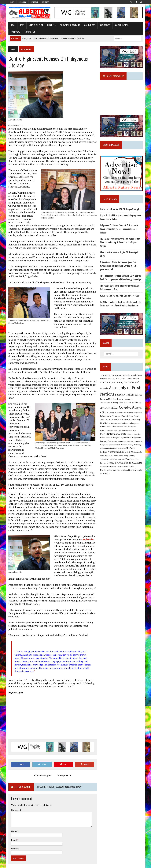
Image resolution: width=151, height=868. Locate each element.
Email (13, 837)
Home (12, 25)
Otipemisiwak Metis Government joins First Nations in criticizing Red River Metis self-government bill (119, 267)
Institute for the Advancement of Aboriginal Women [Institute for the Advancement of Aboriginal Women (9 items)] (119, 428)
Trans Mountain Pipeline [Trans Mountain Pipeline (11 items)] (121, 462)
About (12, 2)
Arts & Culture (35, 25)
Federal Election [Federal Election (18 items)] (122, 421)
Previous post (43, 772)
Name (13, 828)
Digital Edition (121, 25)
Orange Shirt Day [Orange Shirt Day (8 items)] (122, 458)
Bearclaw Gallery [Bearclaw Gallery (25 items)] (125, 396)
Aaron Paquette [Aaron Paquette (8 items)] (106, 377)
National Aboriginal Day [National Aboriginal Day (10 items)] (109, 440)
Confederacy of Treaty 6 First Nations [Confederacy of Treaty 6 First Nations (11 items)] (115, 404)
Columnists (89, 25)
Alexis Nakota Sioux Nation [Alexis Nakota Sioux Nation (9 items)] (118, 380)
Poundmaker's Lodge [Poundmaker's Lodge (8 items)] (135, 458)
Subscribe (22, 2)
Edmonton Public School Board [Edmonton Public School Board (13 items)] (126, 418)
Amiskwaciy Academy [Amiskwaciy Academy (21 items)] (112, 384)
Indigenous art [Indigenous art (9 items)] (116, 425)
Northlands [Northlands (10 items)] (130, 454)
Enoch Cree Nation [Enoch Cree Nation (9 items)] (107, 421)
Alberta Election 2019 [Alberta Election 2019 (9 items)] (119, 377)
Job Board (137, 25)
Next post (64, 772)
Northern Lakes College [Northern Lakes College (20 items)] (113, 454)
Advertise (34, 2)
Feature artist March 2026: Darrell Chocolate (120, 297)
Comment (15, 807)
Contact (46, 2)
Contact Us (15, 32)
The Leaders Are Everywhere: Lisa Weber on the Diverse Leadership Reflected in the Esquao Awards (120, 244)
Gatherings (104, 25)
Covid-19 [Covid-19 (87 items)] (127, 409)
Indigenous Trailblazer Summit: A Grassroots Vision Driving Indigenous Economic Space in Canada (119, 230)
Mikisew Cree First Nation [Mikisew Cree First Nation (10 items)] (130, 436)
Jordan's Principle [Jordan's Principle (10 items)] (107, 432)
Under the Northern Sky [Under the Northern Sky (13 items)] (119, 469)
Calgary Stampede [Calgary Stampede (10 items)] (126, 401)
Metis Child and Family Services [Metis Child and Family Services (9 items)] (125, 432)
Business (51, 25)
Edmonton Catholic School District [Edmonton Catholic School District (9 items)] (121, 414)
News (21, 25)
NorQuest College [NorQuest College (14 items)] (135, 450)
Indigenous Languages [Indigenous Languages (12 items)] (131, 425)
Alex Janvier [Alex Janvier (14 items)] (134, 380)
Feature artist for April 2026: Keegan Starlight (120, 210)
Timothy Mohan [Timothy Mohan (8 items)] (106, 462)
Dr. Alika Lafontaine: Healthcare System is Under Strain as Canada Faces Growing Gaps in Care (121, 305)
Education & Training (69, 25)
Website (14, 846)
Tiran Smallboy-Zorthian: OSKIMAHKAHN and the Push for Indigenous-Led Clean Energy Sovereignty (122, 279)
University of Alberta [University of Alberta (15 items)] (121, 472)
